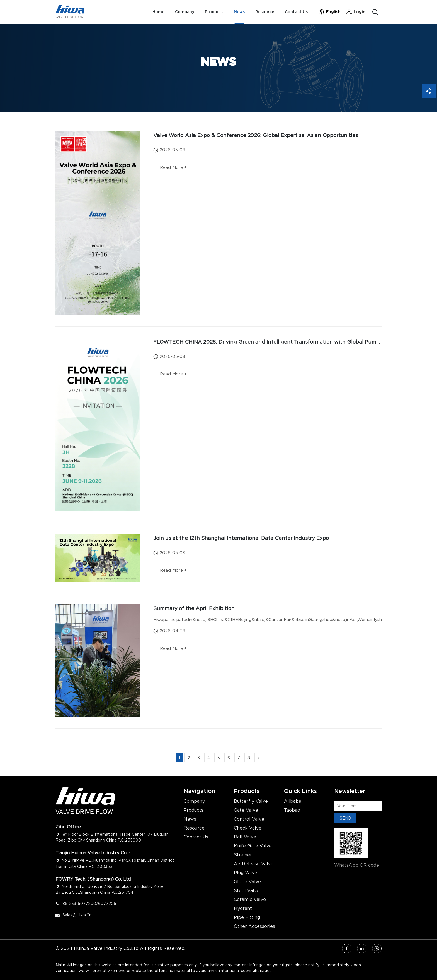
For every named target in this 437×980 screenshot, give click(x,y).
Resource (264, 12)
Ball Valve (245, 837)
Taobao (292, 810)
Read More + (174, 168)
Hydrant (243, 909)
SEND (345, 818)
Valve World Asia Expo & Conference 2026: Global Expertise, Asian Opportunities (256, 135)
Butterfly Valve (251, 801)
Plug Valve (246, 873)
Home (155, 12)
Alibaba (293, 801)
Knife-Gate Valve (253, 846)
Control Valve (249, 819)
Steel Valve (247, 891)
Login (356, 12)
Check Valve (248, 828)
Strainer (243, 855)
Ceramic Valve (250, 900)
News (238, 12)
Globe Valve (247, 882)
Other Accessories (254, 926)
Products (212, 12)
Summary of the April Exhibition (194, 608)
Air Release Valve (254, 864)
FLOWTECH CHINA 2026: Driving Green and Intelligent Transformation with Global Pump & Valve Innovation (291, 342)
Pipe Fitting (247, 917)
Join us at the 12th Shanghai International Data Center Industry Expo (241, 538)
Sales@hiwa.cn (77, 915)
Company (182, 12)
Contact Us (296, 12)
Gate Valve (246, 810)
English (330, 12)
